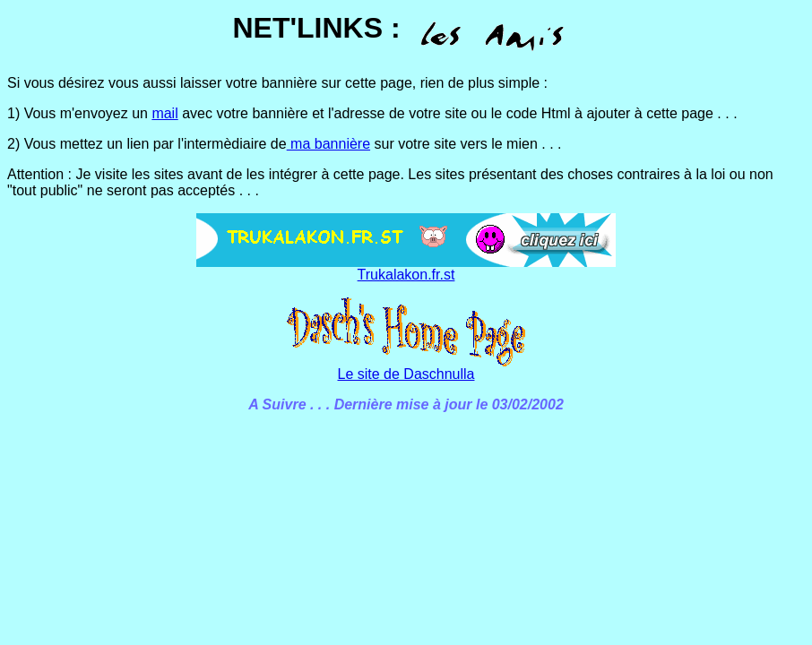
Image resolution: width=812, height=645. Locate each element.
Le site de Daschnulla (406, 374)
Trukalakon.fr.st (406, 275)
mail (164, 113)
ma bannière (328, 144)
